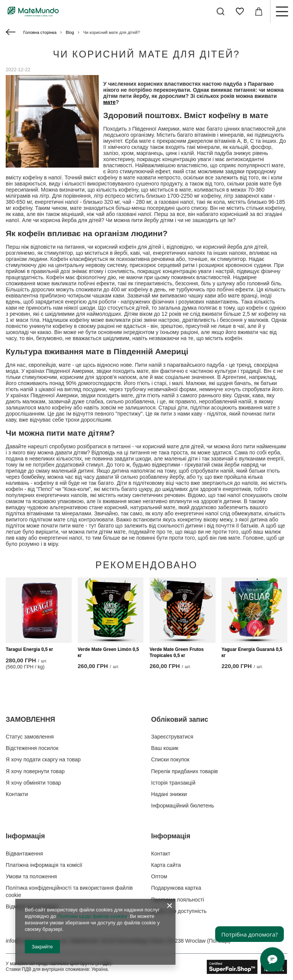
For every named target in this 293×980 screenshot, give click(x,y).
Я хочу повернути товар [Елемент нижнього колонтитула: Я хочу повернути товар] (35, 771)
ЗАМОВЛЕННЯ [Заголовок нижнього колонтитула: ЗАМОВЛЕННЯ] (30, 719)
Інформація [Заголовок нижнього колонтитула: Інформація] (25, 836)
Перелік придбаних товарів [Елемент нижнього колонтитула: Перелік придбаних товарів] (184, 771)
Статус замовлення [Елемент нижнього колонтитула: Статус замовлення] (30, 737)
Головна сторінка (40, 32)
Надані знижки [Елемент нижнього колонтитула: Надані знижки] (169, 794)
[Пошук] (221, 11)
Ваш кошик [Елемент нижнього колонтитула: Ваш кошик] (165, 748)
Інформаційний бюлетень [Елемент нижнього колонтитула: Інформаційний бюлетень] (183, 806)
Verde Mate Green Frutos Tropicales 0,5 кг (177, 652)
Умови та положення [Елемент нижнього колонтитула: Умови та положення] (31, 876)
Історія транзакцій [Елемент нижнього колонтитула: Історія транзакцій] (173, 783)
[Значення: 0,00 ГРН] (259, 11)
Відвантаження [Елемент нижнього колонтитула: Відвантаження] (24, 854)
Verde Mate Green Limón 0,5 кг (109, 652)
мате (110, 102)
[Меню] (282, 11)
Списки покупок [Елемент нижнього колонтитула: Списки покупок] (170, 759)
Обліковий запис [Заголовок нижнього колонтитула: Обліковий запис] (180, 719)
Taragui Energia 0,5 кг (29, 649)
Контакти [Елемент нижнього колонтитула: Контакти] (17, 794)
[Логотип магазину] (33, 11)
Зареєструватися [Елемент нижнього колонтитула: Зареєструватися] (172, 737)
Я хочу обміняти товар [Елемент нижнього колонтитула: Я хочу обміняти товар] (33, 783)
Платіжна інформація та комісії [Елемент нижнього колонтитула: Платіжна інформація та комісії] (44, 865)
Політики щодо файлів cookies (92, 916)
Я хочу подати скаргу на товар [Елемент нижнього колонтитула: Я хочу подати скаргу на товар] (43, 759)
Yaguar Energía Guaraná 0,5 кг (252, 652)
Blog (70, 32)
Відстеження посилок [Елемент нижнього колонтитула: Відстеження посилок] (32, 748)
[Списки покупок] (240, 11)
